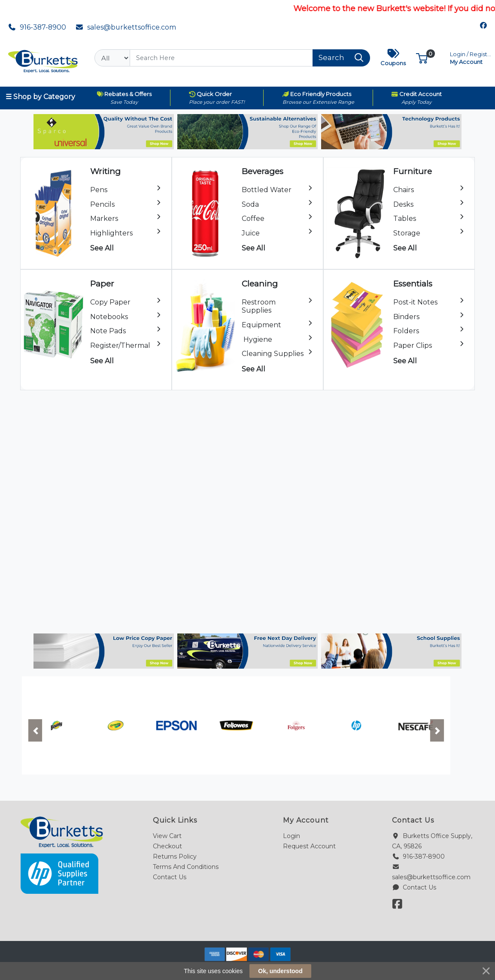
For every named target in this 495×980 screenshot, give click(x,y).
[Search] (221, 58)
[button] (422, 57)
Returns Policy (175, 856)
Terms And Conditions (186, 867)
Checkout (167, 846)
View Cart (167, 836)
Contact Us (170, 877)
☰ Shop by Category (40, 97)
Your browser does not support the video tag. (247, 510)
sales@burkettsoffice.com (126, 27)
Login (292, 836)
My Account (471, 57)
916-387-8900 (37, 27)
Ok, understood (280, 971)
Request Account (309, 846)
